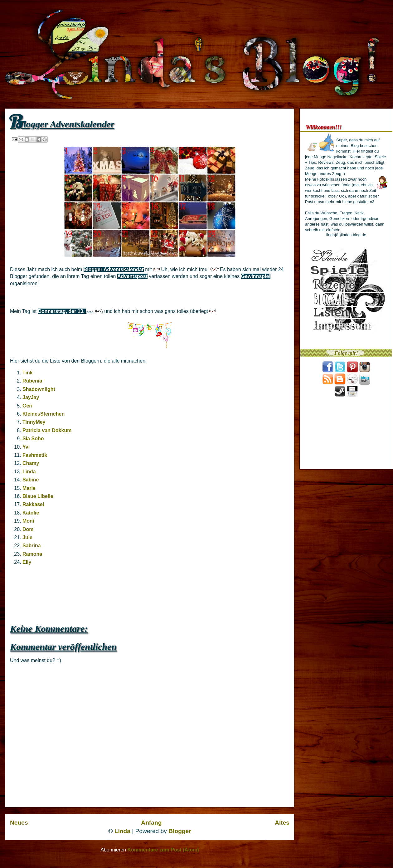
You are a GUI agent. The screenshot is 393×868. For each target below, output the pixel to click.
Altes (282, 823)
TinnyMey (34, 422)
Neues (19, 823)
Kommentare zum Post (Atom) (163, 850)
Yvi (26, 447)
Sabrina (32, 546)
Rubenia (32, 381)
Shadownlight (39, 389)
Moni (28, 521)
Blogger (180, 831)
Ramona (32, 554)
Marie (29, 488)
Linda (29, 472)
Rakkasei (33, 504)
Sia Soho (33, 439)
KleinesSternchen (44, 414)
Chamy (31, 463)
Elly (27, 562)
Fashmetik (35, 455)
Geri (27, 406)
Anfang (151, 823)
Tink (28, 373)
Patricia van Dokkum (47, 430)
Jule (27, 537)
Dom (28, 529)
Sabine (31, 480)
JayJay (31, 397)
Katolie (31, 513)
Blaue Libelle (38, 496)
